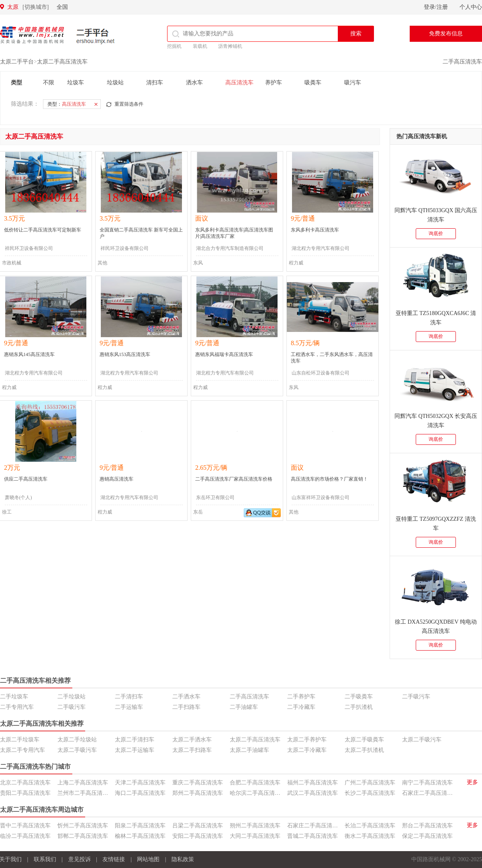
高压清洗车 (239, 83)
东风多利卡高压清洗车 (315, 230)
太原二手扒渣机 (364, 750)
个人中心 (471, 7)
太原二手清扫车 (135, 740)
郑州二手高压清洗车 (198, 793)
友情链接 (114, 859)
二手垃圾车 (14, 697)
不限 (49, 83)
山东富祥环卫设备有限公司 (321, 497)
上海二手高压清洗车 (83, 783)
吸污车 (353, 83)
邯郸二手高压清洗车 (83, 836)
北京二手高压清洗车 (25, 783)
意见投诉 (80, 859)
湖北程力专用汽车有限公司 (321, 248)
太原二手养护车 (307, 740)
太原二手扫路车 (192, 750)
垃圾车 (76, 83)
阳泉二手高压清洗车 (140, 826)
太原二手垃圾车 (20, 740)
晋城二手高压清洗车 (312, 836)
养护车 (274, 83)
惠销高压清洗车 (116, 479)
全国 (62, 7)
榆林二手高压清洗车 (140, 836)
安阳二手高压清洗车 (198, 836)
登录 (429, 7)
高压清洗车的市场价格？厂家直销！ (329, 479)
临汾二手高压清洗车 (25, 836)
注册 (442, 7)
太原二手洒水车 (192, 740)
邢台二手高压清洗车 (427, 826)
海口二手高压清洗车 (140, 793)
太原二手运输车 (135, 750)
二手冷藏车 (301, 707)
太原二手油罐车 (249, 750)
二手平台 (96, 36)
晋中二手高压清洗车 (25, 826)
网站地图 (148, 859)
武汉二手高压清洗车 (312, 793)
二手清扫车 (129, 697)
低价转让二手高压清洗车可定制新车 (43, 230)
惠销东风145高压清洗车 (29, 354)
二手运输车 (129, 707)
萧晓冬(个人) (18, 497)
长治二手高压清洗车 (370, 826)
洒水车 (194, 83)
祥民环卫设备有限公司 (29, 248)
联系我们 (45, 859)
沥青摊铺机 (230, 46)
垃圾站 (115, 83)
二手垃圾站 (71, 697)
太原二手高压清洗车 (62, 62)
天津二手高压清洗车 (140, 783)
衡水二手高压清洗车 (370, 836)
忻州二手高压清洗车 (83, 826)
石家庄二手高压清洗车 (430, 793)
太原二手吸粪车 (364, 740)
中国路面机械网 (32, 35)
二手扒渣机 (359, 707)
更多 (472, 782)
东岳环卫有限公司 (215, 497)
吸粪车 (313, 83)
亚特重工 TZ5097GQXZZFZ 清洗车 (436, 524)
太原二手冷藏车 (307, 750)
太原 (28, 7)
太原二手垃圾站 (77, 740)
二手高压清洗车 (462, 62)
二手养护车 (301, 697)
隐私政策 (183, 859)
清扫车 (155, 83)
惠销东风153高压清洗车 (125, 354)
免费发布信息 (446, 34)
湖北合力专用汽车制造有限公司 (230, 248)
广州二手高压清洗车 (370, 783)
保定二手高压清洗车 (427, 836)
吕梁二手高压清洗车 (198, 826)
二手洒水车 (186, 697)
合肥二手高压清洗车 (255, 783)
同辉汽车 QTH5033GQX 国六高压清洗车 (436, 215)
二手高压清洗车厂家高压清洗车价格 (234, 479)
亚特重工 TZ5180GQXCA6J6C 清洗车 (436, 318)
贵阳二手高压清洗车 (25, 793)
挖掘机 (174, 46)
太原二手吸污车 (422, 740)
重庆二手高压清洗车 (198, 783)
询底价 (436, 233)
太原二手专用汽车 (22, 750)
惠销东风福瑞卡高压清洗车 (224, 354)
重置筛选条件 (129, 104)
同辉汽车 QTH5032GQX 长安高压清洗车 (436, 421)
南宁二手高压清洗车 (427, 783)
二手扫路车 (186, 707)
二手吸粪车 (359, 697)
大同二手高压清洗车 (255, 836)
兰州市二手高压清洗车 (86, 793)
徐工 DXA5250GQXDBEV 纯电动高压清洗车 (436, 626)
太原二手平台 (17, 62)
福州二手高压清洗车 (312, 783)
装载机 (200, 46)
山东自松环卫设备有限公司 (321, 373)
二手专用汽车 (17, 707)
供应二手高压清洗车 (26, 479)
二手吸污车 (416, 697)
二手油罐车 (244, 707)
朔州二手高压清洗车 (255, 826)
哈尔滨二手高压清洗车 (258, 793)
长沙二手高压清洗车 (370, 793)
